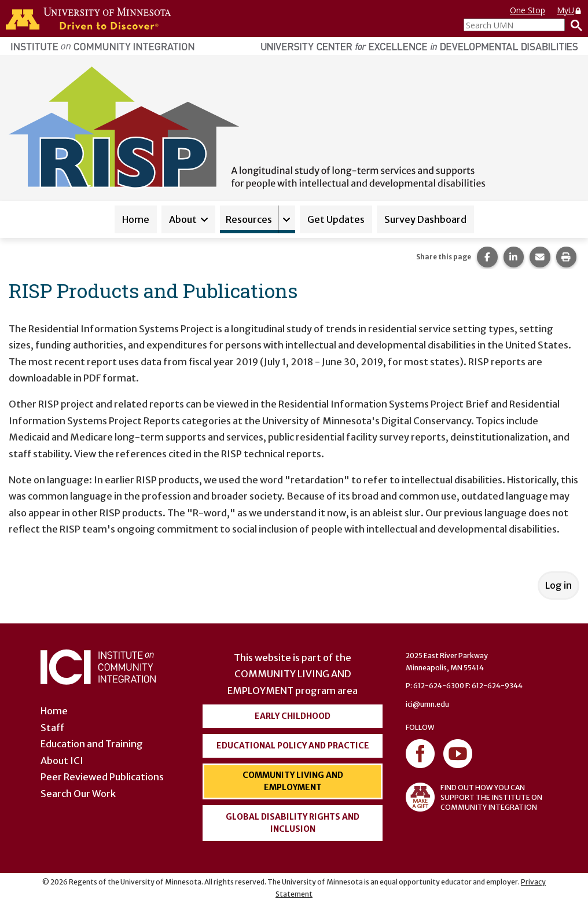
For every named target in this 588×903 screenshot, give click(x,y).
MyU (569, 10)
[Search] (574, 25)
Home (136, 219)
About (183, 219)
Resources (249, 219)
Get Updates (336, 219)
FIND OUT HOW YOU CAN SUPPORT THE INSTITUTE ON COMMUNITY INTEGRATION (474, 797)
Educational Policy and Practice (293, 746)
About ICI (62, 761)
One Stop (528, 10)
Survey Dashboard (425, 219)
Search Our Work (78, 794)
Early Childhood (293, 716)
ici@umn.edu (427, 704)
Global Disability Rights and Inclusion (293, 823)
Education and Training (92, 744)
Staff (52, 728)
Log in (558, 585)
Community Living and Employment (293, 781)
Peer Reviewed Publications (102, 777)
